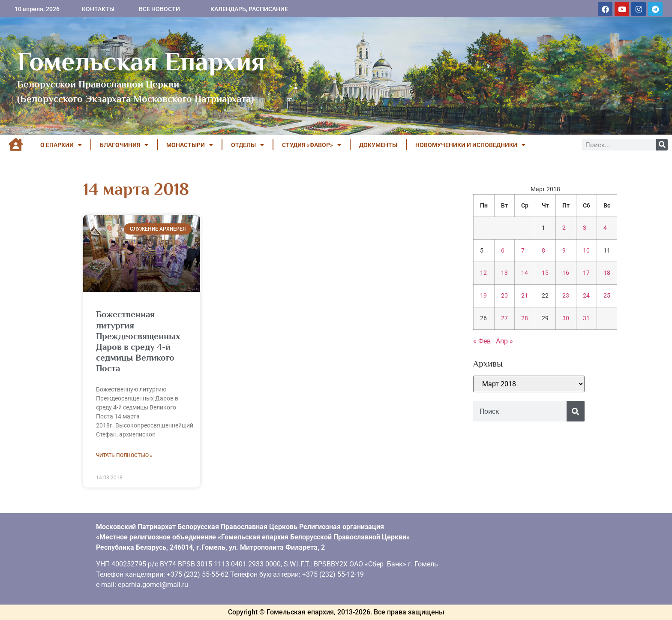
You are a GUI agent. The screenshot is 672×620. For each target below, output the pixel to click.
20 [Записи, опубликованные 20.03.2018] (504, 296)
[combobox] (520, 411)
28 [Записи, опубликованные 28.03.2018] (525, 318)
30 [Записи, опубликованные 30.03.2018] (566, 318)
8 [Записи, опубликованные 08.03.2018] (543, 251)
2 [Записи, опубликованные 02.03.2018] (564, 228)
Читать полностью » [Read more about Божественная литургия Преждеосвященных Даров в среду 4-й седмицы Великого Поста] (124, 455)
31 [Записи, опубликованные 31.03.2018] (586, 318)
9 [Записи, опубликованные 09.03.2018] (564, 251)
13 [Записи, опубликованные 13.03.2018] (504, 273)
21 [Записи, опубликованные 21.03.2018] (525, 296)
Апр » (504, 341)
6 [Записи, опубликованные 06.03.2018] (503, 251)
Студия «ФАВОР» (312, 145)
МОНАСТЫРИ (190, 145)
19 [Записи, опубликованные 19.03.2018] (483, 296)
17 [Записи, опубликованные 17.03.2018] (586, 273)
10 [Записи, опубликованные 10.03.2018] (586, 251)
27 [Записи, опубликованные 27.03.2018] (504, 318)
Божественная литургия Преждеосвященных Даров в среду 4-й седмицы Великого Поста (138, 341)
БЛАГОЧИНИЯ (124, 145)
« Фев (482, 341)
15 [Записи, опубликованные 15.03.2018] (545, 273)
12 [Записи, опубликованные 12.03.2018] (483, 273)
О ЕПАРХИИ (61, 145)
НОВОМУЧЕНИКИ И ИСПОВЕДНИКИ (470, 145)
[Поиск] (662, 145)
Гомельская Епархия (141, 61)
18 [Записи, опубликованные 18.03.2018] (607, 273)
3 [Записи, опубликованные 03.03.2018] (585, 228)
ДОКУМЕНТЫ (378, 145)
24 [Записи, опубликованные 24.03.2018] (586, 296)
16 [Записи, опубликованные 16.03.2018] (566, 273)
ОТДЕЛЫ (247, 145)
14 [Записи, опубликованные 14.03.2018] (525, 273)
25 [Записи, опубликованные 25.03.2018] (607, 296)
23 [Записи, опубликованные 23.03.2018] (566, 296)
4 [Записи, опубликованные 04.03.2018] (605, 228)
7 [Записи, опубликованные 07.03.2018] (523, 251)
